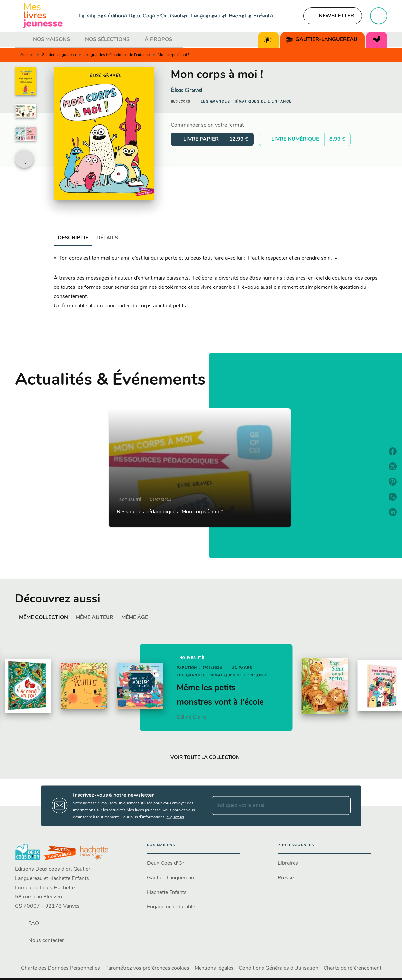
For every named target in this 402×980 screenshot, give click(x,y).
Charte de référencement (352, 968)
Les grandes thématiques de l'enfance (117, 55)
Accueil (27, 55)
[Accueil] (43, 16)
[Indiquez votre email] (273, 806)
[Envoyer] (343, 806)
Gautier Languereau (59, 55)
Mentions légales (214, 968)
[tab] (22, 40)
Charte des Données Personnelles (61, 968)
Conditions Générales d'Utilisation (278, 968)
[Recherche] (379, 16)
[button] (333, 16)
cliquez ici (175, 817)
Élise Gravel (186, 90)
